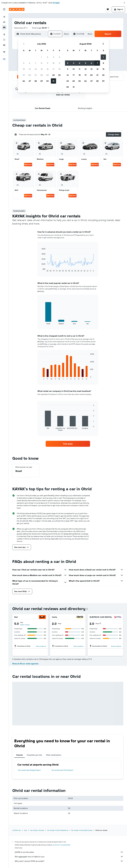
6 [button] (30, 63)
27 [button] (30, 81)
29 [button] (42, 81)
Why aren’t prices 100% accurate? (69, 861)
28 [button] (36, 81)
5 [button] (24, 63)
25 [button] (59, 75)
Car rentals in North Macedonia (58, 830)
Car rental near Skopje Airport (29, 770)
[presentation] (87, 609)
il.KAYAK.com (17, 830)
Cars (25, 830)
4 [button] (59, 57)
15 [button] (42, 69)
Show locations (41, 646)
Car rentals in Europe (37, 830)
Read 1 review (25, 625)
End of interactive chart (40, 270)
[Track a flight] (4, 40)
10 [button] (54, 63)
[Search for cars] (4, 27)
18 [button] (59, 69)
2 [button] (48, 57)
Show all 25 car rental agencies (25, 664)
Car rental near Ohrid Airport (62, 770)
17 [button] (53, 69)
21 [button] (36, 75)
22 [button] (42, 75)
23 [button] (48, 75)
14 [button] (36, 69)
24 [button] (53, 75)
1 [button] (42, 57)
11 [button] (59, 63)
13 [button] (30, 69)
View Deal (28, 164)
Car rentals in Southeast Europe (82, 830)
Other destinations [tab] (54, 755)
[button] (124, 3)
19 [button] (24, 75)
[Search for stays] (4, 22)
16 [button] (48, 69)
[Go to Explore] (4, 34)
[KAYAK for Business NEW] (4, 45)
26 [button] (24, 81)
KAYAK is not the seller (69, 852)
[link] (68, 444)
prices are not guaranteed (62, 845)
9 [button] (48, 63)
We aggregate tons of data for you (69, 857)
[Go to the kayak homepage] (17, 9)
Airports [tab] (20, 755)
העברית (56, 3)
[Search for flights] (4, 17)
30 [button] (48, 81)
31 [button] (54, 81)
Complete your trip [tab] (34, 755)
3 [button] (54, 57)
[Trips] (4, 52)
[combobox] (21, 28)
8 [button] (42, 63)
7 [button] (36, 63)
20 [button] (30, 75)
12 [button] (24, 69)
